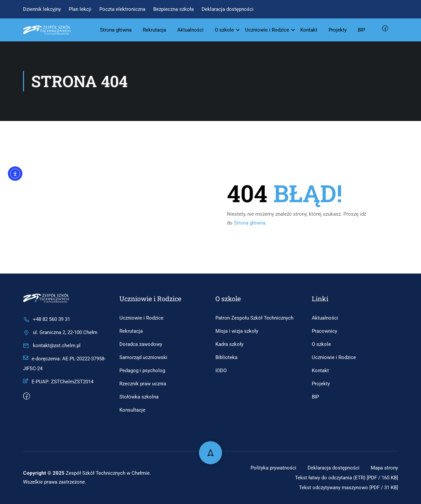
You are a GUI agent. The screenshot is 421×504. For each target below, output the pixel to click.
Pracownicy (324, 331)
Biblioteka (226, 357)
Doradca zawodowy (141, 344)
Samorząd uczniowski (143, 357)
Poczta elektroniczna (122, 9)
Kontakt (309, 30)
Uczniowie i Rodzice (267, 30)
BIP (361, 30)
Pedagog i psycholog (142, 371)
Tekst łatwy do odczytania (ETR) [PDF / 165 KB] (343, 478)
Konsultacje (132, 410)
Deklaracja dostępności (228, 9)
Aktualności (190, 30)
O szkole (224, 30)
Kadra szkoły (229, 344)
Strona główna (116, 30)
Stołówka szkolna (139, 397)
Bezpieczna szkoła (173, 9)
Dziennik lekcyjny (42, 9)
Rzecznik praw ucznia (143, 384)
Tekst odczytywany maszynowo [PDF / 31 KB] (345, 487)
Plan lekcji (80, 9)
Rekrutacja (154, 30)
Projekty (338, 30)
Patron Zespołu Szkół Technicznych (254, 318)
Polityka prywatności (268, 468)
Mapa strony (383, 468)
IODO (221, 371)
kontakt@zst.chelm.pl (52, 346)
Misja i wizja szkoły (237, 331)
